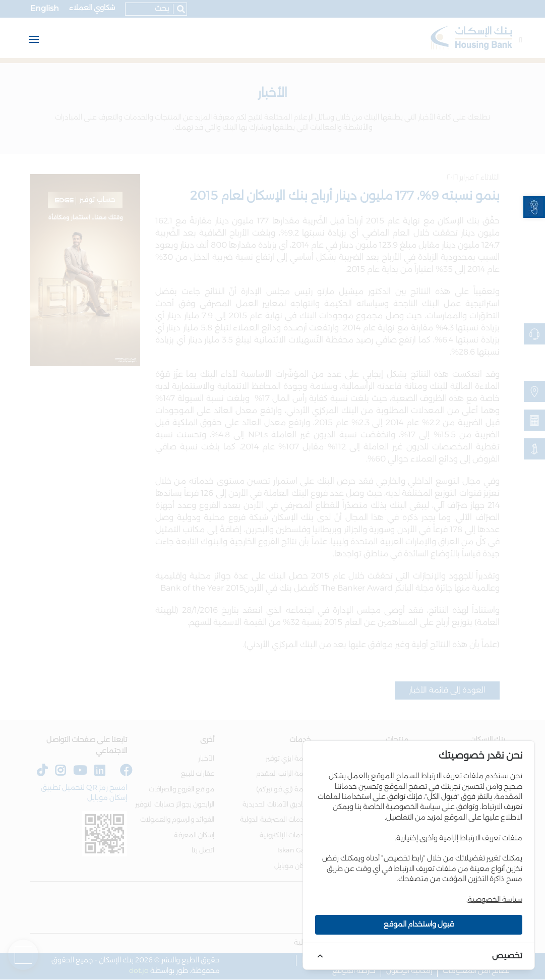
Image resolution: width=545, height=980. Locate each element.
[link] (534, 207)
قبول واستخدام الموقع (419, 925)
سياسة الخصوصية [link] (495, 900)
